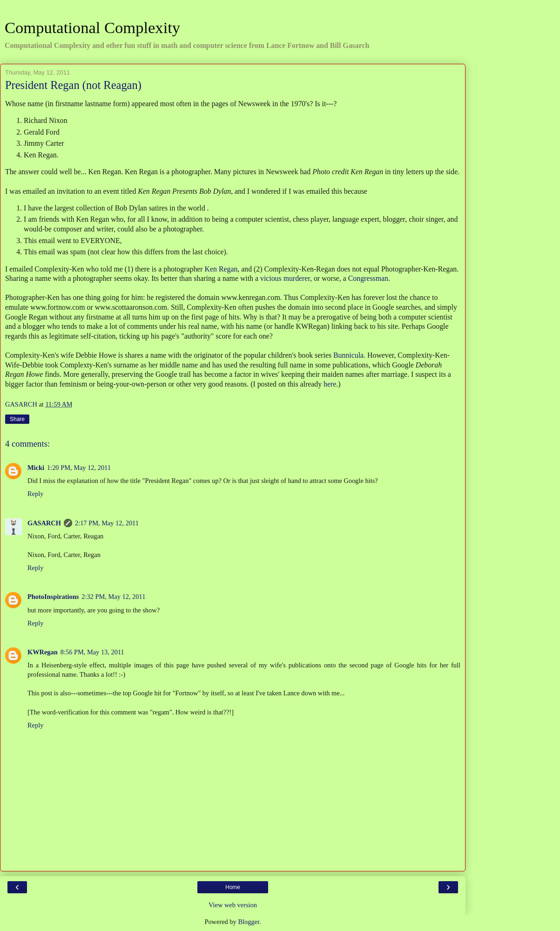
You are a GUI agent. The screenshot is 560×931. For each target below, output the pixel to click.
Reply (35, 494)
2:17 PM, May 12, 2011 (107, 523)
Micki (36, 468)
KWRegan (43, 652)
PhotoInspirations (53, 597)
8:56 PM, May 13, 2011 (92, 652)
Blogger (249, 922)
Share (17, 419)
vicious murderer (285, 278)
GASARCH (44, 523)
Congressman (368, 278)
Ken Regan (221, 269)
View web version (233, 905)
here (330, 384)
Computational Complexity (92, 27)
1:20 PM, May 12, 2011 (79, 468)
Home (233, 887)
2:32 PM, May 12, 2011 (113, 597)
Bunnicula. (349, 355)
